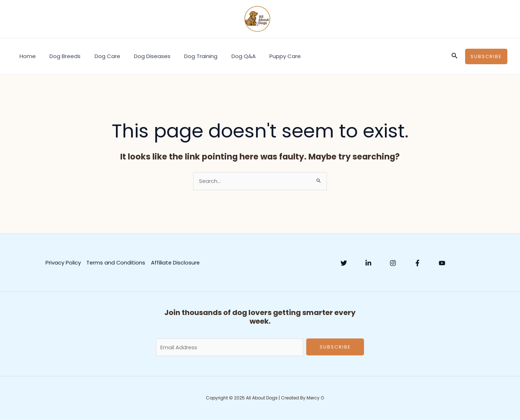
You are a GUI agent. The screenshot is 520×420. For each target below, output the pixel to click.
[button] (455, 56)
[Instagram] (393, 263)
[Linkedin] (368, 263)
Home (26, 56)
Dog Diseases (142, 56)
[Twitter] (344, 263)
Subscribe (335, 347)
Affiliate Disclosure (176, 262)
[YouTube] (442, 263)
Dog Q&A (227, 56)
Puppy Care (266, 56)
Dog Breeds (61, 56)
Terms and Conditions (116, 262)
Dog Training (187, 56)
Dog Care (100, 56)
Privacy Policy (63, 262)
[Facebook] (417, 263)
